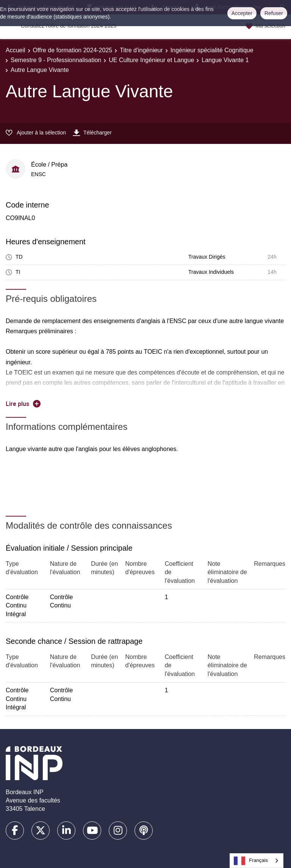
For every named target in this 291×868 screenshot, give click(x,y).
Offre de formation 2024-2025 (73, 50)
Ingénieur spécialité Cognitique (212, 50)
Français (251, 861)
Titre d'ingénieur (141, 50)
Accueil (16, 50)
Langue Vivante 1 (225, 60)
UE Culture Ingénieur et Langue (151, 60)
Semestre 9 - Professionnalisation (56, 60)
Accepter (242, 13)
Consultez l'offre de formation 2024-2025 (69, 26)
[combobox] (257, 861)
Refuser (274, 13)
